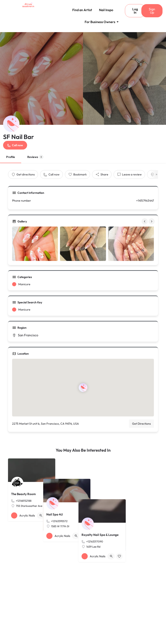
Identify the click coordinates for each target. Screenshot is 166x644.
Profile (11, 157)
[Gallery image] (35, 244)
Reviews (35, 157)
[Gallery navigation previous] (145, 221)
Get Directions (141, 424)
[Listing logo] (11, 124)
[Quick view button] (41, 515)
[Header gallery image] (41, 78)
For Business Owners (101, 22)
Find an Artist (82, 10)
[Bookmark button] (49, 515)
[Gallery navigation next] (152, 221)
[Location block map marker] (83, 388)
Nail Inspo (106, 10)
